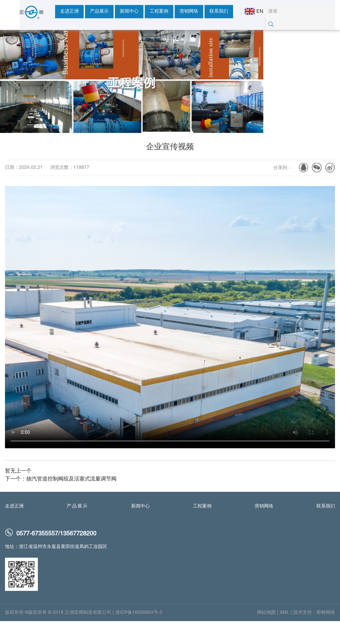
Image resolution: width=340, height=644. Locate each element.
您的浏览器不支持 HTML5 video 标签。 (170, 342)
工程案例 (144, 11)
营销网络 (174, 11)
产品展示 (85, 11)
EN (249, 11)
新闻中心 (115, 11)
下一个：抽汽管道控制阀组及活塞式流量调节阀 (61, 504)
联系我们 (204, 11)
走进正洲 (55, 11)
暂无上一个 (18, 496)
